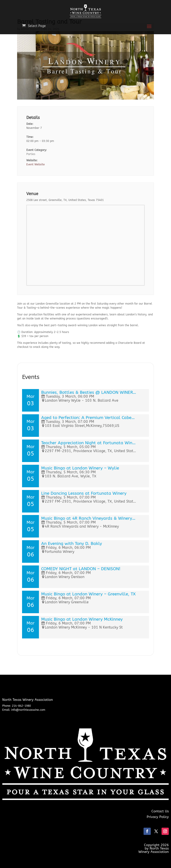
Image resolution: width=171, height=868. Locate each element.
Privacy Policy (158, 817)
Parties (31, 154)
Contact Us (160, 811)
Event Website (36, 164)
